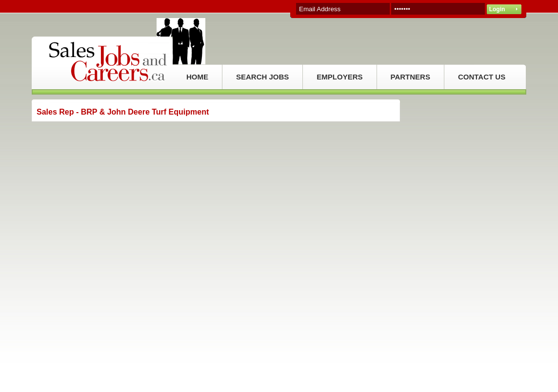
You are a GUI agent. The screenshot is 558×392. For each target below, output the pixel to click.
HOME (197, 77)
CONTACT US (482, 77)
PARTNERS (410, 77)
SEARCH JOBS (262, 77)
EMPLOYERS (339, 77)
